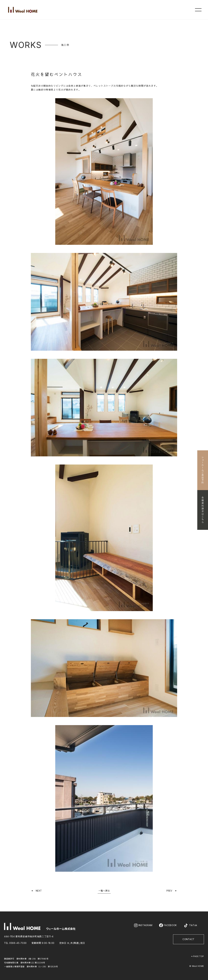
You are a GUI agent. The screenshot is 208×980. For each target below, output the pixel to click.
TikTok (190, 925)
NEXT (39, 891)
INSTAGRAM (143, 925)
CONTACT (188, 939)
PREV (169, 891)
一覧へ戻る (104, 891)
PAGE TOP (198, 956)
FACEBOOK (168, 925)
